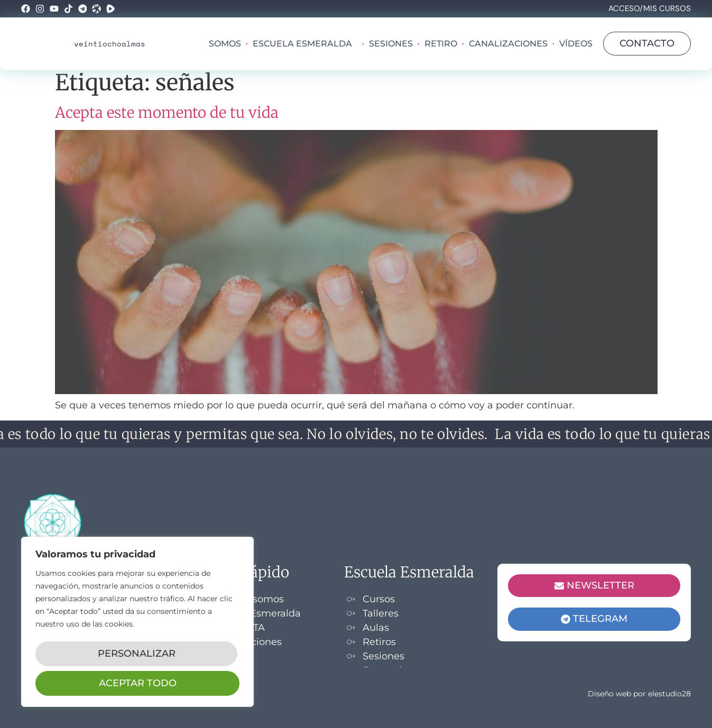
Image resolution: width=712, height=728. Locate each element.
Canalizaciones (508, 44)
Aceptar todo (138, 683)
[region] (137, 625)
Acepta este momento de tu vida (167, 113)
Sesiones (391, 44)
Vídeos (576, 44)
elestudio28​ (669, 694)
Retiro (441, 44)
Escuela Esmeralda (305, 44)
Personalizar (136, 658)
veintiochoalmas (110, 44)
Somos (225, 44)
